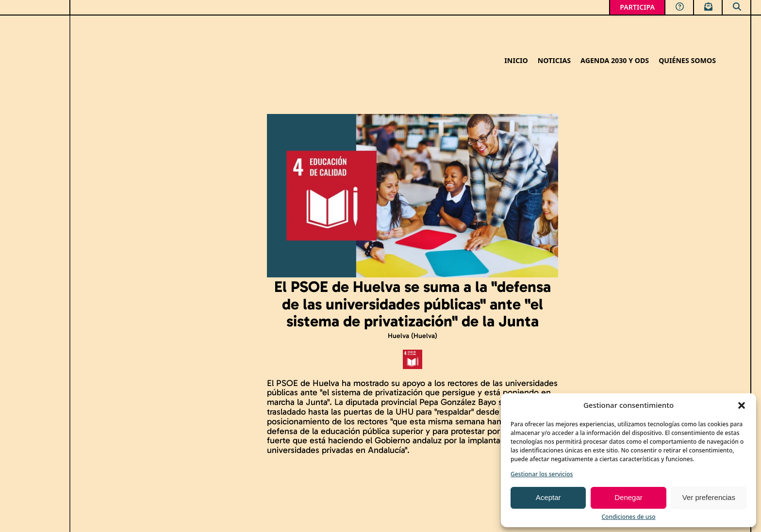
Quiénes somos (687, 61)
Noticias (554, 61)
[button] (742, 405)
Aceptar (548, 497)
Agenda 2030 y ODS (615, 61)
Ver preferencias (709, 497)
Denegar (629, 497)
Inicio (516, 61)
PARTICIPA (637, 7)
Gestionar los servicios (542, 474)
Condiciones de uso (628, 517)
